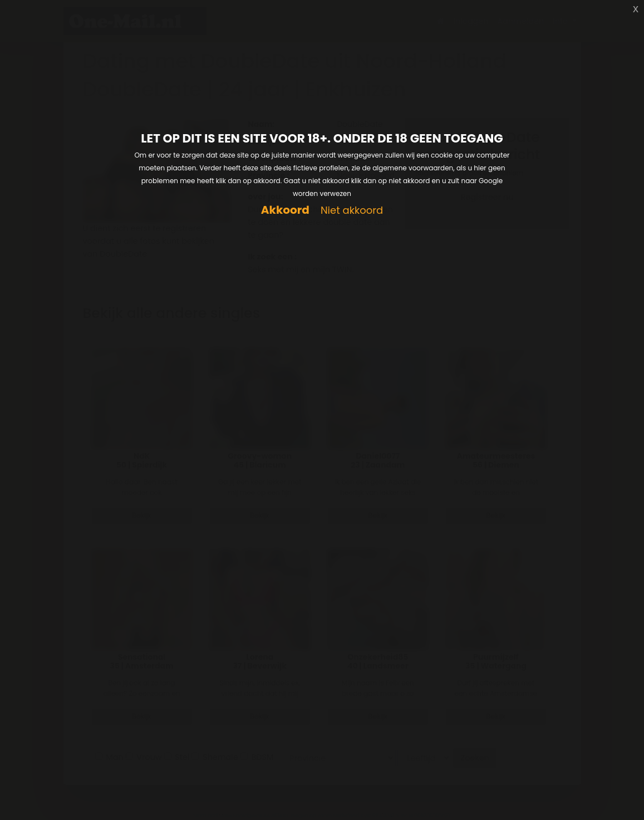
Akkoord (285, 210)
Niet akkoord (352, 211)
